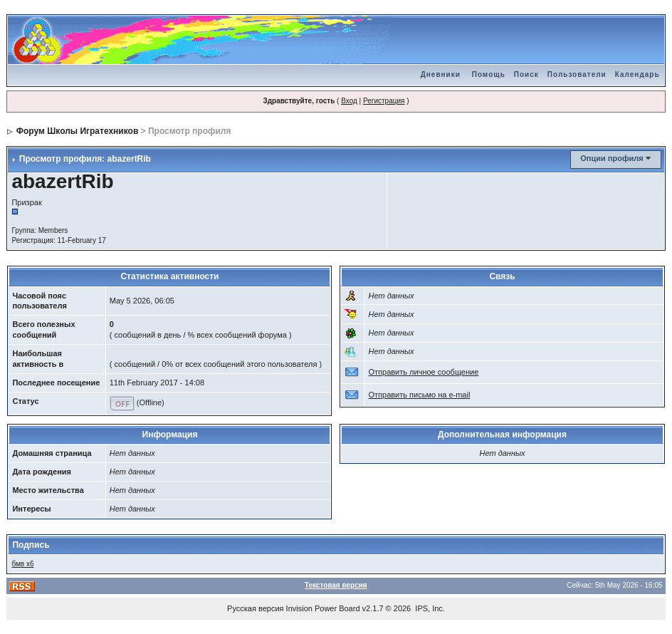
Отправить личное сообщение (423, 372)
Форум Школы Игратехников (78, 131)
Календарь (637, 74)
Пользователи (577, 74)
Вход (349, 101)
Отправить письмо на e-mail (419, 395)
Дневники (441, 74)
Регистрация (384, 101)
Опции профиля (611, 158)
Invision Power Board (323, 608)
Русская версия (255, 608)
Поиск (526, 74)
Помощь (489, 74)
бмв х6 (22, 564)
